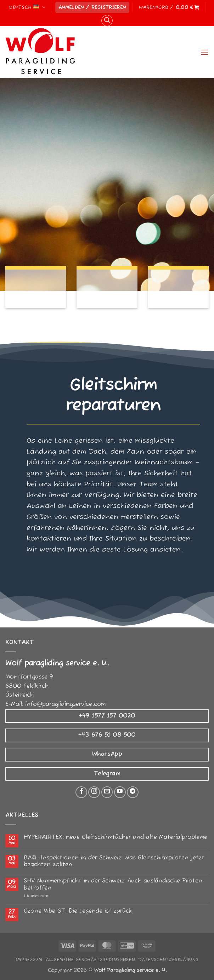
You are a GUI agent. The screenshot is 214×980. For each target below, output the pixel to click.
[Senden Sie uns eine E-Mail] (107, 792)
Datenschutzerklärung (168, 960)
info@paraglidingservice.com (65, 704)
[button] (92, 8)
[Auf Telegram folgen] (133, 792)
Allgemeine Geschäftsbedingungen (90, 960)
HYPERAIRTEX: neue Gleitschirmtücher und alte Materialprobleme (116, 838)
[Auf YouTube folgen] (120, 792)
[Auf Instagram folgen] (94, 792)
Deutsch (27, 7)
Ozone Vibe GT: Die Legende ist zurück (78, 911)
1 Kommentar (51, 896)
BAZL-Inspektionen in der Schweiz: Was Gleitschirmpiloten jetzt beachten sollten (114, 862)
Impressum (29, 960)
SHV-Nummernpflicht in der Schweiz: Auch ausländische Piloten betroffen (113, 885)
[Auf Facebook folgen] (81, 792)
